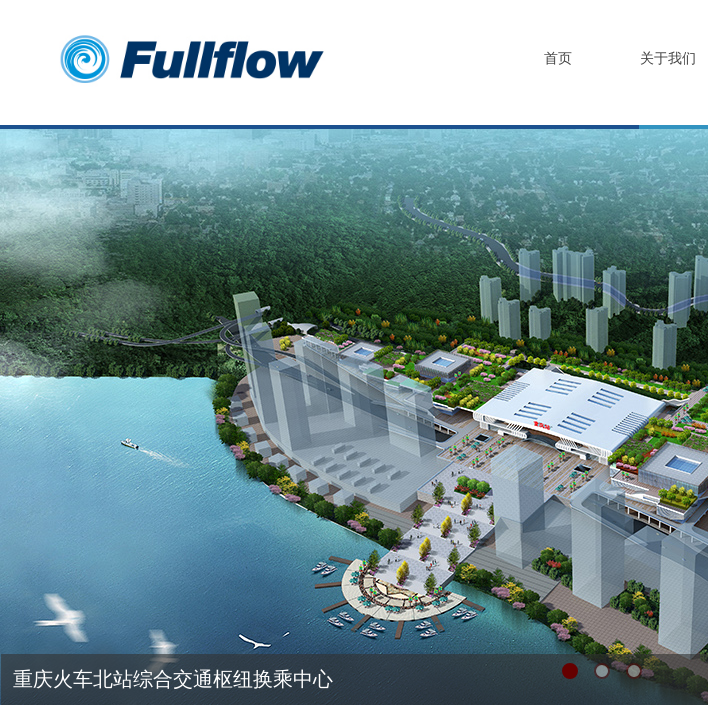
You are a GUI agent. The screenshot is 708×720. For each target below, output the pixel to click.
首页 (558, 58)
